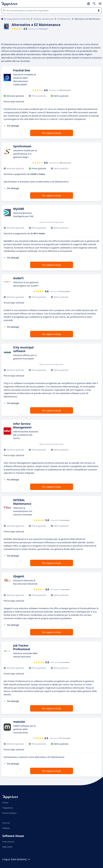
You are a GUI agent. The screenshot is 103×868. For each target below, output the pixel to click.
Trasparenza (8, 808)
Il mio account (8, 842)
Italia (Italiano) (21, 859)
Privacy (5, 803)
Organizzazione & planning (18, 19)
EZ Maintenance (64, 19)
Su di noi (6, 823)
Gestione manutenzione (44, 19)
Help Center (7, 847)
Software (6, 828)
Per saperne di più (51, 133)
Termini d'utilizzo (9, 813)
